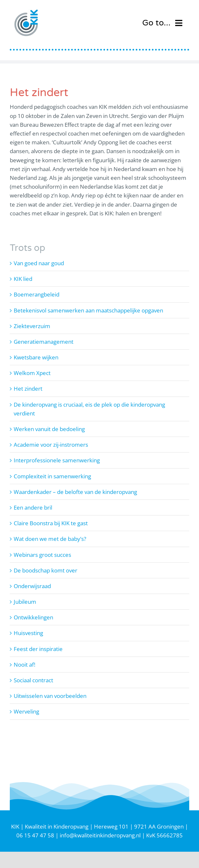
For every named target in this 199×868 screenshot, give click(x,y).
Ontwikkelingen (33, 617)
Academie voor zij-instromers (51, 445)
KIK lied (23, 279)
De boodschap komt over (46, 570)
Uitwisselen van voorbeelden (50, 696)
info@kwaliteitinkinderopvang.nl (100, 835)
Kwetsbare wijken (36, 357)
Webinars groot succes (42, 555)
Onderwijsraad (32, 586)
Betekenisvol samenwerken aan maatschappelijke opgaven (88, 310)
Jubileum (25, 602)
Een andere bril (33, 507)
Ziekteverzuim (32, 326)
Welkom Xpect (32, 373)
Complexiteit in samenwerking (52, 476)
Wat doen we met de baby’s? (50, 539)
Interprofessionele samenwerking (57, 460)
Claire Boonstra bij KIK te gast (51, 523)
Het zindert (28, 389)
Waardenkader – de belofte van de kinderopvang (75, 492)
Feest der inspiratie (38, 649)
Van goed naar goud (39, 263)
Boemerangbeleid (37, 294)
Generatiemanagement (44, 342)
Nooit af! (24, 665)
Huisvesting (28, 633)
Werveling (26, 711)
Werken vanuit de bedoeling (49, 429)
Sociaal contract (33, 680)
